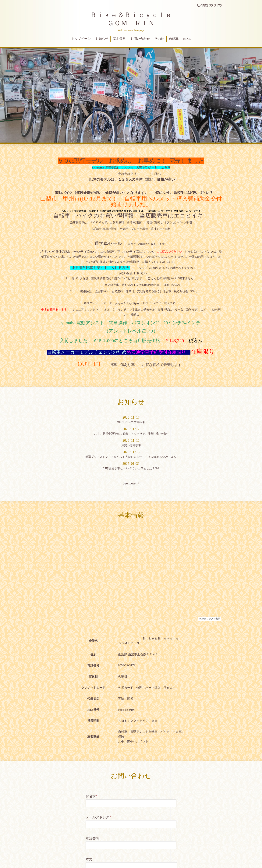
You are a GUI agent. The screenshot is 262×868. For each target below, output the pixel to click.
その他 (159, 39)
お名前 (92, 796)
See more (131, 483)
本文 (89, 859)
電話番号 (92, 838)
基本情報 (119, 39)
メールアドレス (98, 817)
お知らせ (102, 39)
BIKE (187, 39)
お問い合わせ (140, 39)
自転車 (174, 39)
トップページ (81, 39)
